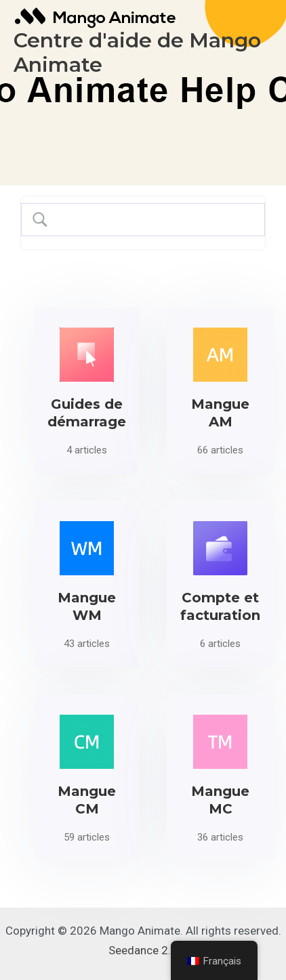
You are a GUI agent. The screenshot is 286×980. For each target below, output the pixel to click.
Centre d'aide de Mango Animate (137, 52)
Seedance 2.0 (143, 950)
